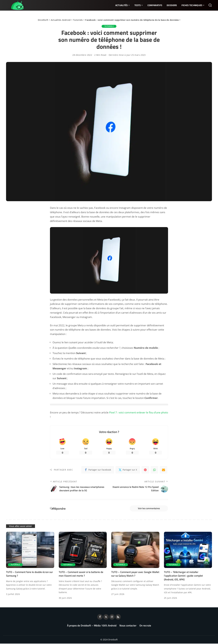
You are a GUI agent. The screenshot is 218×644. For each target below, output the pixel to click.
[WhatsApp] (154, 470)
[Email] (163, 470)
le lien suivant (70, 342)
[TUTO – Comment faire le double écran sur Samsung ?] (30, 550)
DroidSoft (43, 20)
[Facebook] (98, 470)
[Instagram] (112, 617)
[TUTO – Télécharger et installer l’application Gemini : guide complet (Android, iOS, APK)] (188, 550)
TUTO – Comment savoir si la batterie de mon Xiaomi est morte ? (81, 574)
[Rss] (118, 617)
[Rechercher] (210, 5)
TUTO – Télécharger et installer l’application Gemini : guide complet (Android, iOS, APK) (183, 576)
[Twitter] (128, 470)
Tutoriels (78, 20)
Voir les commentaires (148, 509)
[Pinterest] (145, 470)
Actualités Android (61, 20)
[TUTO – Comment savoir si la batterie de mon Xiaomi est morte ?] (83, 550)
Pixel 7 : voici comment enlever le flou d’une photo (139, 412)
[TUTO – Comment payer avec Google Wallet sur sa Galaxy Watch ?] (135, 550)
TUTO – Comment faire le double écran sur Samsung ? (29, 574)
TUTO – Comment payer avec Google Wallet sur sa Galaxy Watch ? (135, 574)
